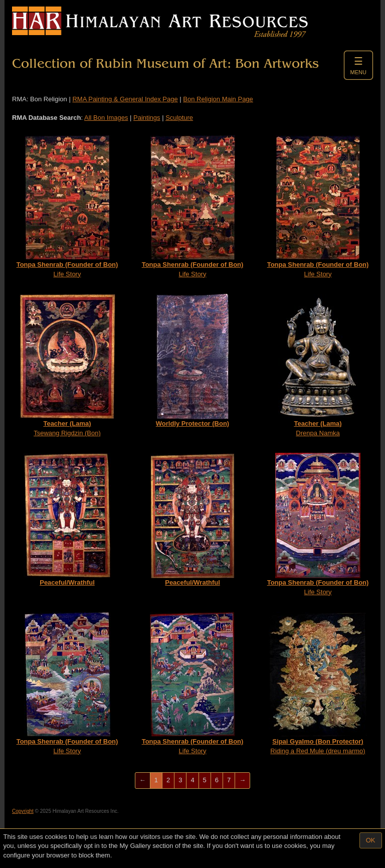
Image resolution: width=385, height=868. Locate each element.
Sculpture (179, 118)
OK (371, 840)
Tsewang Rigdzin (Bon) (67, 365)
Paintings (147, 118)
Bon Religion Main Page (218, 99)
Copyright (23, 811)
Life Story (67, 206)
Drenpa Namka (318, 365)
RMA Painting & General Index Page (125, 99)
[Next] (242, 780)
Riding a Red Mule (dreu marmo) (318, 683)
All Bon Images (106, 118)
